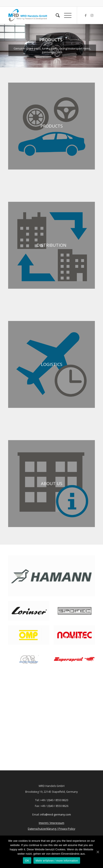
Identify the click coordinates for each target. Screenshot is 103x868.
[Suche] (56, 15)
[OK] (98, 852)
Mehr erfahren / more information (57, 861)
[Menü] (66, 15)
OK (27, 861)
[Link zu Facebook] (86, 15)
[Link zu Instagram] (92, 15)
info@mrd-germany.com (56, 815)
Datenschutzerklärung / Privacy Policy (51, 829)
